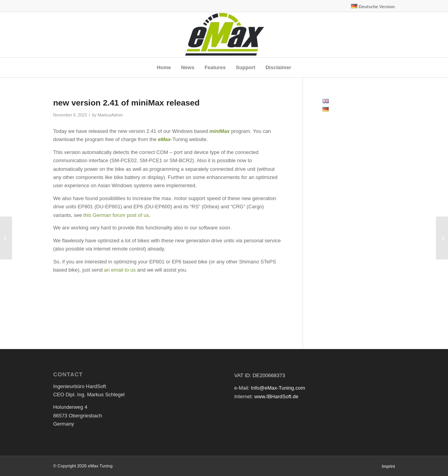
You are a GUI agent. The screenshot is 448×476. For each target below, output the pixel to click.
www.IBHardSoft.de (277, 396)
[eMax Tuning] (224, 35)
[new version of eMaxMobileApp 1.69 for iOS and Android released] (6, 238)
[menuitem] (371, 6)
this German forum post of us (116, 215)
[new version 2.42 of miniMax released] (442, 238)
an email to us (120, 270)
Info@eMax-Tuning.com (278, 388)
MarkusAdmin (110, 115)
